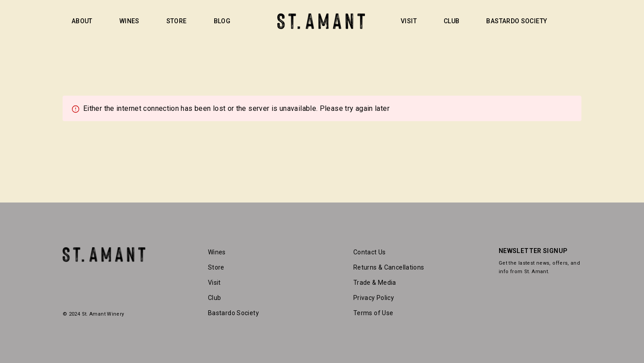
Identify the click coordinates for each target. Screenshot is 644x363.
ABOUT (82, 21)
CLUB (451, 21)
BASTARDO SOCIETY (517, 21)
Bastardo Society (233, 313)
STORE (177, 21)
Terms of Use (373, 313)
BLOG (222, 21)
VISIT (409, 21)
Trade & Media (375, 283)
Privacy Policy (374, 298)
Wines (217, 252)
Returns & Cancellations (389, 267)
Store (216, 267)
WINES (129, 21)
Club (214, 298)
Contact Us (370, 252)
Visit (214, 283)
